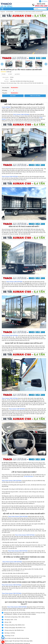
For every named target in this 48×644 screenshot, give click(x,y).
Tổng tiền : (5, 93)
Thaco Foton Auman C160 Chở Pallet (12, 481)
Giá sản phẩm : (6, 88)
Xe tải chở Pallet (6, 107)
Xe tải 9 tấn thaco (29, 476)
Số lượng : (5, 90)
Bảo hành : (7, 81)
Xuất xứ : (7, 79)
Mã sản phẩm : (6, 77)
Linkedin (17, 74)
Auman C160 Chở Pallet (23, 115)
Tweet (10, 74)
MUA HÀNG (13, 96)
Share (4, 74)
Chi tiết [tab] (4, 101)
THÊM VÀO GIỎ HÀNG (35, 96)
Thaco (15, 115)
